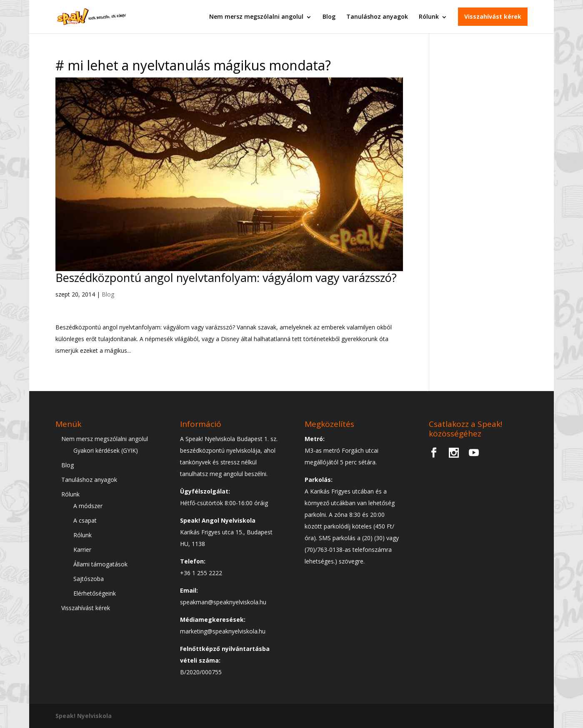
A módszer (88, 506)
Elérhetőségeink (95, 593)
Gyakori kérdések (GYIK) (106, 450)
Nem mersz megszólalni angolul (256, 16)
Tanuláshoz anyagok (377, 16)
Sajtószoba (89, 579)
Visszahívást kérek (493, 16)
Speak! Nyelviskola (84, 716)
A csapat (85, 520)
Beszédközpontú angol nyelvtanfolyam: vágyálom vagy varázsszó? (226, 278)
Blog (329, 16)
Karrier (82, 550)
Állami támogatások (100, 564)
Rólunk (429, 16)
